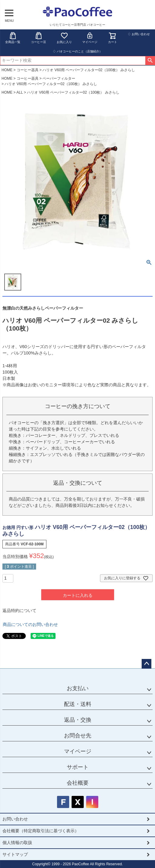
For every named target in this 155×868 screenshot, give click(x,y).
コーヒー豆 (39, 38)
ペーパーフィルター (59, 78)
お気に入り (64, 38)
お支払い (78, 688)
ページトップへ (147, 664)
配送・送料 (78, 704)
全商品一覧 (13, 38)
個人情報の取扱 (17, 843)
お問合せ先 (78, 736)
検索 (150, 61)
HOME (7, 70)
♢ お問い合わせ (139, 34)
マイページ (90, 38)
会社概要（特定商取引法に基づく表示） (41, 831)
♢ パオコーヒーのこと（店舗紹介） (77, 51)
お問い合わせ (15, 819)
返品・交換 (78, 720)
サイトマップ (15, 854)
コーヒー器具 (28, 70)
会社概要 (78, 783)
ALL (20, 92)
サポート (78, 767)
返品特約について (19, 610)
